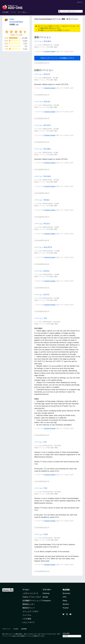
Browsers (66, 593)
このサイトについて (30, 593)
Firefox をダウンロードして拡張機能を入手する (57, 58)
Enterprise (47, 601)
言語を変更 (66, 633)
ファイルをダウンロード (42, 63)
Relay (65, 601)
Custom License (50, 51)
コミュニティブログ (30, 611)
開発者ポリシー (29, 608)
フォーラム (27, 615)
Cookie (16, 629)
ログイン (80, 2)
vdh (17, 24)
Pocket (66, 608)
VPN (64, 597)
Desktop (46, 593)
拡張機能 (5, 12)
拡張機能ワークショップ (32, 601)
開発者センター (29, 604)
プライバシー (6, 629)
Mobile (45, 597)
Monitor (66, 604)
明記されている (10, 634)
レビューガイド (29, 622)
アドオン (26, 590)
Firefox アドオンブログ (32, 597)
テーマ (13, 12)
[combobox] (70, 11)
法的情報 (24, 629)
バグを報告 (27, 619)
